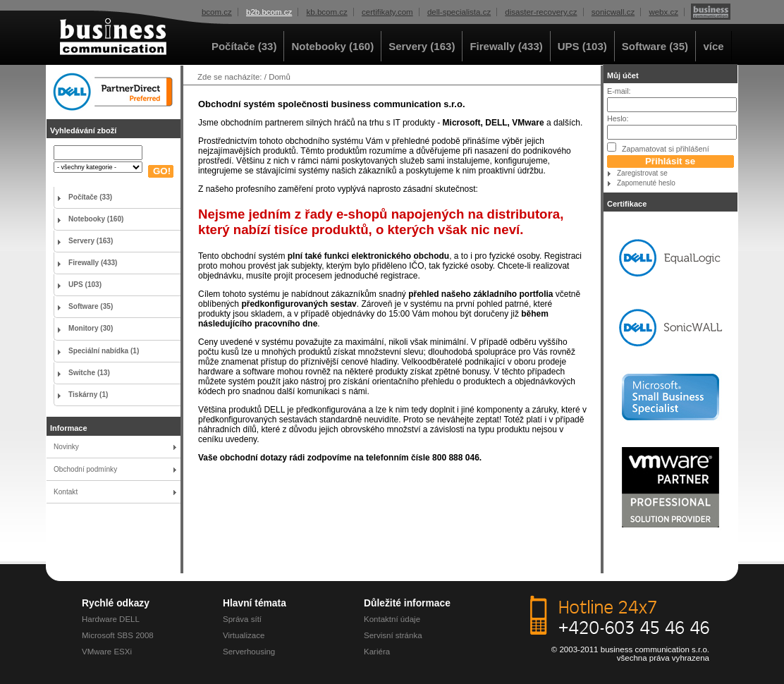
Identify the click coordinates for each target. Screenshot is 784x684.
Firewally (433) (506, 46)
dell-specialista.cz (459, 12)
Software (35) (655, 46)
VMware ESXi (107, 652)
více (713, 46)
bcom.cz (217, 12)
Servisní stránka (393, 635)
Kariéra (377, 652)
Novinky (66, 447)
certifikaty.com (387, 12)
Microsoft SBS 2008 (118, 635)
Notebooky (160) (332, 46)
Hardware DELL (111, 619)
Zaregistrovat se (642, 173)
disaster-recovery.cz (541, 12)
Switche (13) (89, 373)
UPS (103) (582, 46)
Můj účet (623, 75)
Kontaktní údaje (392, 619)
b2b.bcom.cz (269, 12)
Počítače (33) (244, 46)
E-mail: (619, 91)
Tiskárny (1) (88, 395)
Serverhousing (249, 652)
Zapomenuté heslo (646, 183)
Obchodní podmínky (85, 469)
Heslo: (618, 118)
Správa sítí (242, 619)
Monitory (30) (91, 328)
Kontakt (66, 492)
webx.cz (663, 12)
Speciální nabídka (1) (104, 351)
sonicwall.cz (613, 12)
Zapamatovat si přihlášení (658, 148)
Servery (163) (422, 46)
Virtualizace (244, 635)
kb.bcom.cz (327, 12)
